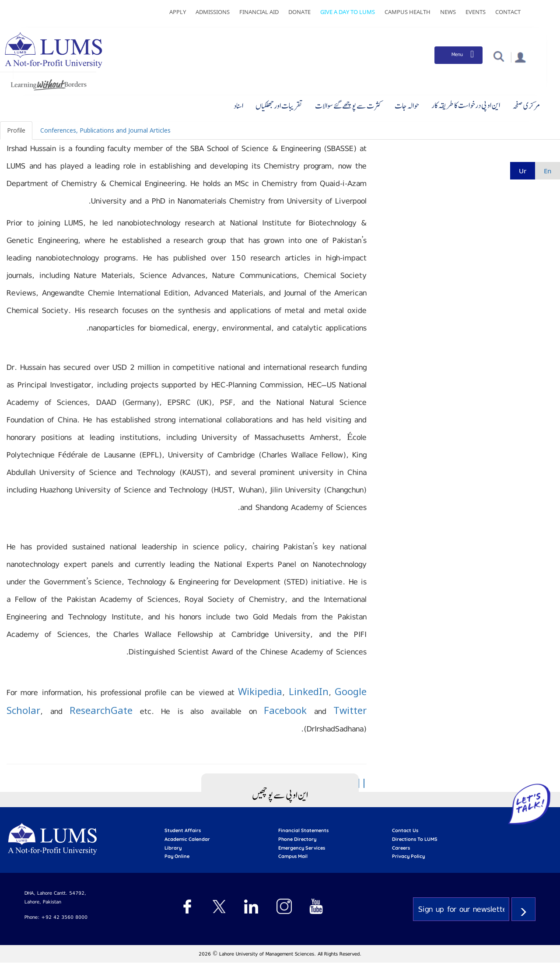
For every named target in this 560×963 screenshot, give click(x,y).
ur (523, 171)
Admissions (213, 12)
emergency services (302, 848)
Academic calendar (187, 839)
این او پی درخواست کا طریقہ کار (466, 105)
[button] (499, 56)
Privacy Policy (408, 856)
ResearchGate (101, 710)
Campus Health (408, 12)
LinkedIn (309, 691)
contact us (405, 830)
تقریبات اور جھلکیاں (279, 106)
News (448, 12)
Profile (16, 130)
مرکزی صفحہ (526, 106)
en (548, 171)
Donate (299, 12)
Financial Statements (303, 830)
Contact (508, 12)
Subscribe (523, 909)
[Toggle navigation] (458, 55)
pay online (177, 856)
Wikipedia (260, 691)
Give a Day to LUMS (348, 12)
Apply (178, 12)
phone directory (297, 839)
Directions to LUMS (415, 839)
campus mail (293, 856)
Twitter (350, 710)
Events (476, 12)
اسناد (238, 106)
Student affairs (183, 830)
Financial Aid (259, 12)
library (173, 848)
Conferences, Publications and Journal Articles (105, 130)
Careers (401, 848)
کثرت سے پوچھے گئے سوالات (349, 106)
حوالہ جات (407, 106)
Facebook (285, 710)
